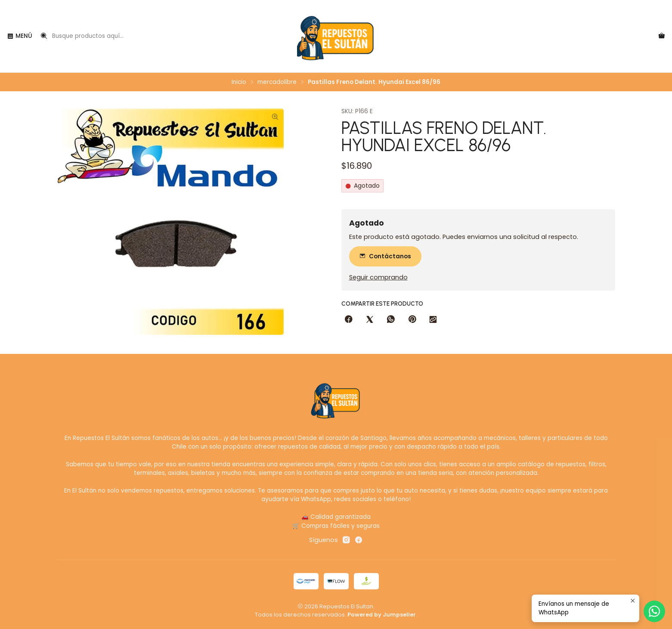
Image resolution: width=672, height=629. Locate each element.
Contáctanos (385, 256)
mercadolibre (277, 82)
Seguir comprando (378, 277)
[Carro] (662, 36)
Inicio (239, 82)
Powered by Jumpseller (382, 615)
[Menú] (20, 36)
